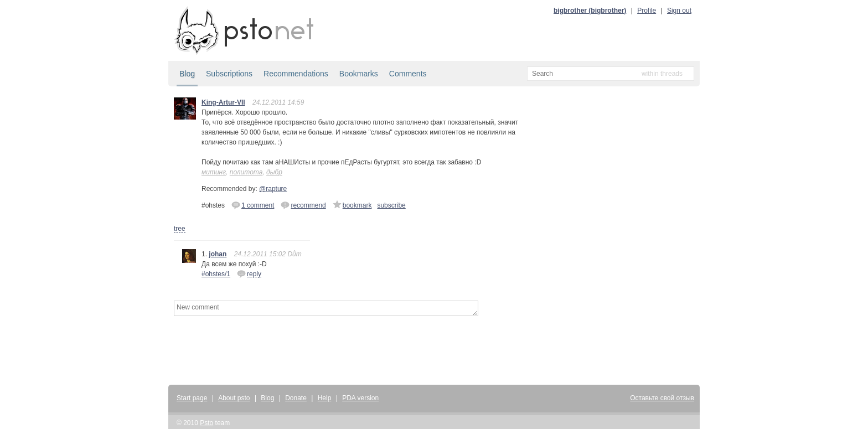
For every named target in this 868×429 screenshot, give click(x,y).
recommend (303, 205)
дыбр (274, 172)
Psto (206, 423)
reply (249, 273)
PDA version (360, 398)
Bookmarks (359, 74)
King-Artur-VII (223, 102)
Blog (187, 74)
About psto (234, 398)
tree (180, 229)
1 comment (253, 205)
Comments (408, 74)
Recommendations (296, 74)
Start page (192, 398)
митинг (214, 172)
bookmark (352, 205)
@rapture (273, 189)
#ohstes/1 (216, 274)
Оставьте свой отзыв (662, 398)
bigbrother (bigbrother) (590, 11)
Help (325, 398)
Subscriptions (229, 74)
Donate (296, 398)
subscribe (391, 205)
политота (246, 172)
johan (218, 254)
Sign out (679, 11)
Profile (647, 11)
